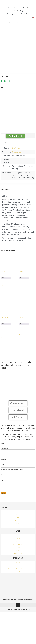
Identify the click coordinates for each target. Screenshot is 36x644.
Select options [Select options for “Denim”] (6, 282)
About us (18, 528)
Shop (18, 540)
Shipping (18, 546)
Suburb (3, 469)
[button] (25, 8)
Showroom (18, 519)
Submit (3, 497)
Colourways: (4, 92)
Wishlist (18, 552)
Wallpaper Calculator (18, 549)
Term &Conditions (18, 543)
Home (18, 516)
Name (3, 448)
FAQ (18, 522)
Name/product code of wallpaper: (9, 479)
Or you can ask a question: (8, 484)
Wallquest (16, 152)
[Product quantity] (3, 140)
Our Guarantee (18, 531)
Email (3, 458)
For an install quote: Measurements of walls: (12, 474)
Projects (18, 570)
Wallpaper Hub (18, 567)
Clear (2, 290)
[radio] (5, 99)
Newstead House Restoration (18, 576)
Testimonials (18, 525)
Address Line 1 (5, 464)
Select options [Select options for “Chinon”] (24, 282)
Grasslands (17, 156)
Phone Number (5, 453)
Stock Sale (18, 555)
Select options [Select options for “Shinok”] (24, 328)
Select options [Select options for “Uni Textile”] (6, 328)
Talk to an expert (18, 558)
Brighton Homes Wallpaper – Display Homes (18, 573)
